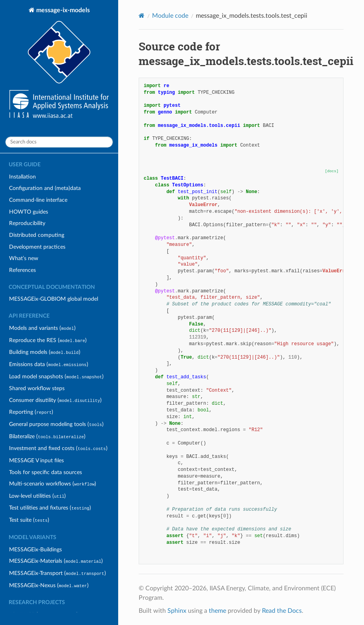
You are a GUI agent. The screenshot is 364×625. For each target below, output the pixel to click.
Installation (22, 177)
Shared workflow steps (37, 388)
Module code (170, 16)
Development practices (37, 247)
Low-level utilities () (37, 496)
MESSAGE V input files (36, 460)
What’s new (24, 258)
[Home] (142, 16)
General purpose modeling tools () (56, 424)
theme (217, 611)
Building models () (45, 352)
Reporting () (31, 412)
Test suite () (29, 520)
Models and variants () (42, 328)
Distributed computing (37, 235)
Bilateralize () (47, 436)
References (22, 270)
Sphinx (177, 611)
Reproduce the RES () (48, 340)
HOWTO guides (29, 212)
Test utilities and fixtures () (50, 508)
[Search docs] (59, 142)
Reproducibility (27, 223)
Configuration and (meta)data (45, 188)
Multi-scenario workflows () (53, 484)
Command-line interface (38, 200)
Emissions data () (48, 364)
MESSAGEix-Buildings (35, 550)
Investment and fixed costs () (58, 448)
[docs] (332, 171)
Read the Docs (282, 611)
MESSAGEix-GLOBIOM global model (54, 299)
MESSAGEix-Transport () (57, 573)
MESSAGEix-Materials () (56, 561)
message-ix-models (59, 63)
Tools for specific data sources (45, 472)
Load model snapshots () (56, 377)
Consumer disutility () (55, 400)
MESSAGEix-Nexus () (49, 585)
